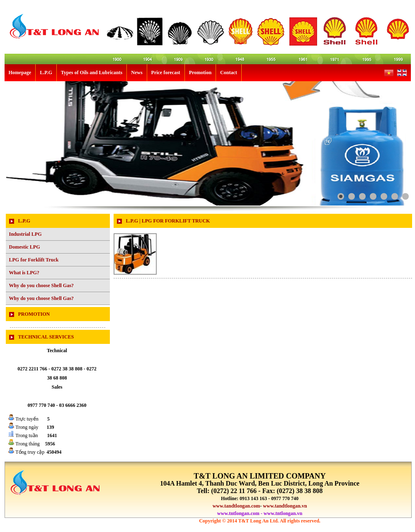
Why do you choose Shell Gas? (41, 285)
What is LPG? (24, 273)
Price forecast (166, 73)
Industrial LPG (25, 234)
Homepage (20, 73)
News (137, 73)
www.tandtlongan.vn (285, 506)
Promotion (200, 73)
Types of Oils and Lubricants (92, 73)
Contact (229, 73)
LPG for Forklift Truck (34, 260)
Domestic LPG (25, 247)
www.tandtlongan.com (237, 506)
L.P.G (46, 73)
